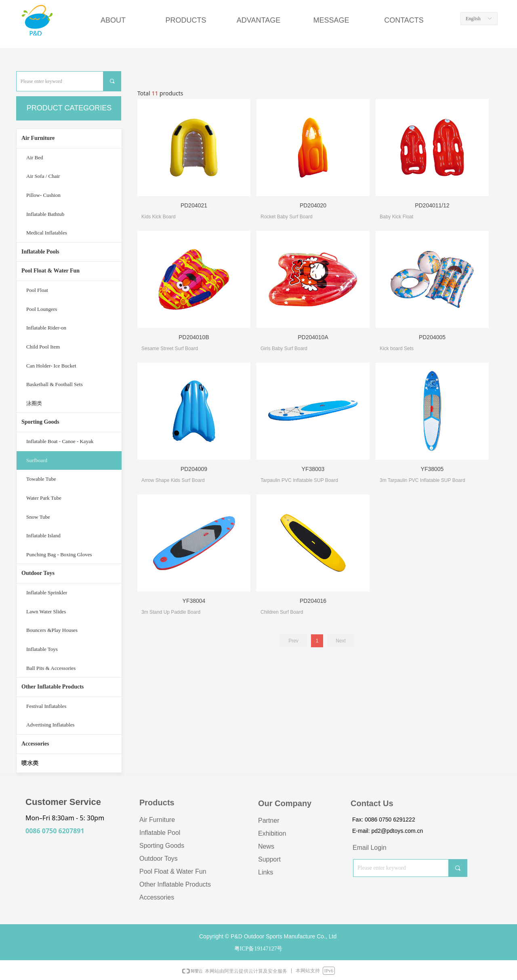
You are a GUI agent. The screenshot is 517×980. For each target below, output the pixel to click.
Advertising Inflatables (50, 725)
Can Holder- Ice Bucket (51, 366)
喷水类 (30, 763)
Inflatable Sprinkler (47, 592)
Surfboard (37, 460)
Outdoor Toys (38, 573)
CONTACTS (404, 20)
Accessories (35, 744)
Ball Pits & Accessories (51, 668)
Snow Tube (38, 517)
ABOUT (113, 20)
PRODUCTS (186, 20)
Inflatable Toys (42, 649)
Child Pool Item (43, 347)
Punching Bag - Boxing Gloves (59, 554)
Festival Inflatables (46, 706)
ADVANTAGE (258, 20)
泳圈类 (34, 403)
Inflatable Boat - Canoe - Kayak (60, 441)
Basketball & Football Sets (55, 384)
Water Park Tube (44, 498)
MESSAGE (331, 20)
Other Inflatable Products (53, 687)
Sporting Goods (40, 422)
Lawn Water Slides (46, 611)
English (473, 19)
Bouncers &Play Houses (52, 630)
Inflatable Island (43, 535)
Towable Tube (41, 479)
